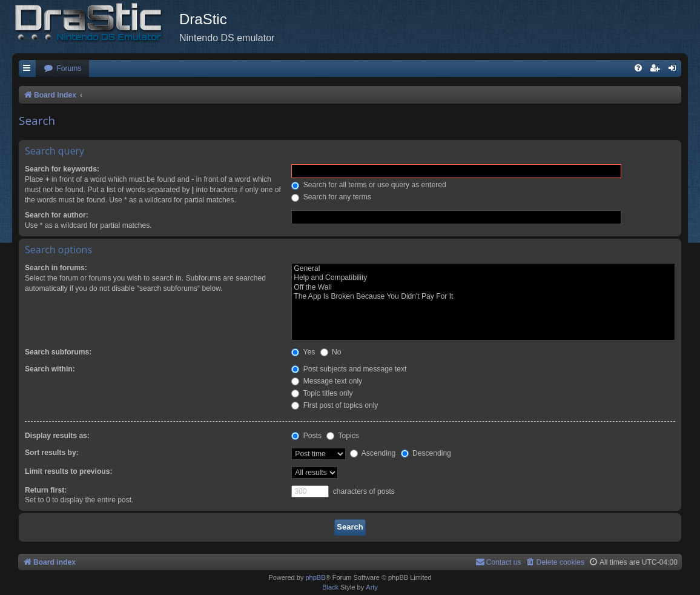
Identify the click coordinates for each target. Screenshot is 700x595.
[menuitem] (62, 69)
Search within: (50, 369)
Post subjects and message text (349, 369)
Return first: (46, 490)
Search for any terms (331, 197)
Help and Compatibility (483, 278)
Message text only (327, 381)
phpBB (315, 577)
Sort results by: (52, 453)
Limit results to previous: (68, 471)
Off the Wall (483, 288)
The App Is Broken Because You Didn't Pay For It (483, 297)
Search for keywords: (62, 169)
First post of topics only (335, 405)
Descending (426, 453)
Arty (372, 587)
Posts (306, 436)
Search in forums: (56, 268)
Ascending (373, 453)
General (483, 269)
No (331, 352)
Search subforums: (58, 352)
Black (330, 587)
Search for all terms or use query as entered (368, 185)
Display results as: (57, 436)
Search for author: (57, 215)
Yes (303, 352)
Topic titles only (322, 393)
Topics (342, 436)
